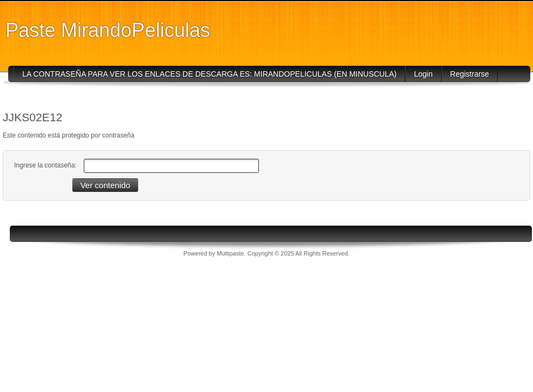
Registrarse (470, 74)
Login (423, 74)
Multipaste (231, 253)
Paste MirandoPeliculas (108, 30)
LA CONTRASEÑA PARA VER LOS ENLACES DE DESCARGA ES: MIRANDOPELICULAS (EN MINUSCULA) (209, 74)
